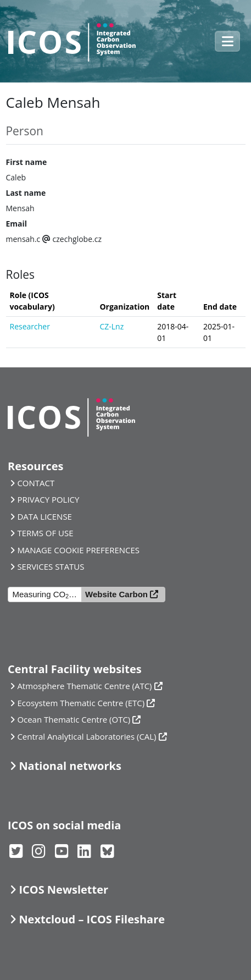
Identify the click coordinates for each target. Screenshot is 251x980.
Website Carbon (116, 594)
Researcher (30, 326)
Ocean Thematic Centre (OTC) (74, 719)
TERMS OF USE (45, 533)
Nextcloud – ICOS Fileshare (92, 919)
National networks (70, 766)
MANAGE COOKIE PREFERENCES (78, 550)
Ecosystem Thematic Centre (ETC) (81, 703)
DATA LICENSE (44, 516)
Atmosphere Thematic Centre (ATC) (84, 686)
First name (27, 162)
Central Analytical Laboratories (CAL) (87, 736)
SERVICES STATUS (51, 566)
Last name (26, 193)
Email (17, 224)
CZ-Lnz (111, 326)
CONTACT (36, 483)
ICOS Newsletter (63, 890)
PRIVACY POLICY (48, 499)
